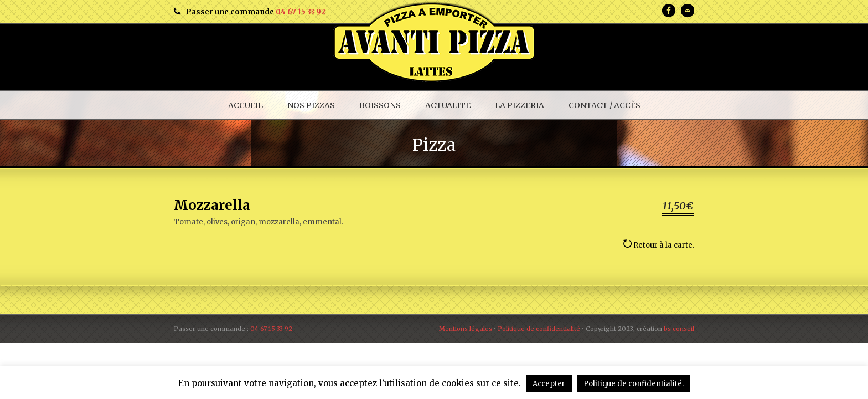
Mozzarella (212, 205)
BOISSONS (380, 105)
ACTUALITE (448, 105)
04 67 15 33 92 (301, 12)
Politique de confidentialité (539, 329)
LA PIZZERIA (520, 105)
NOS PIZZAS (311, 105)
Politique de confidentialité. (634, 384)
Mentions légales (466, 329)
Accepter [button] (549, 384)
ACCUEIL (246, 105)
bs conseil (679, 329)
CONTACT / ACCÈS (604, 105)
